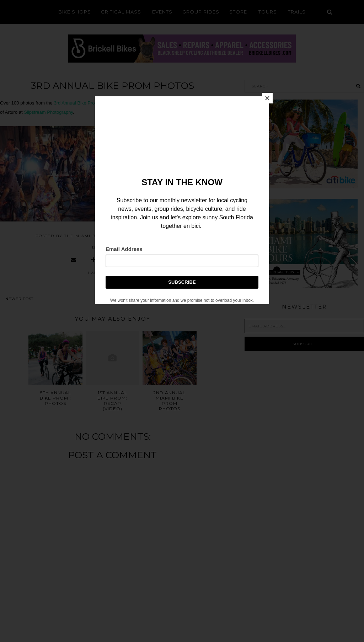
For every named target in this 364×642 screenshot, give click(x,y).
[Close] (267, 98)
